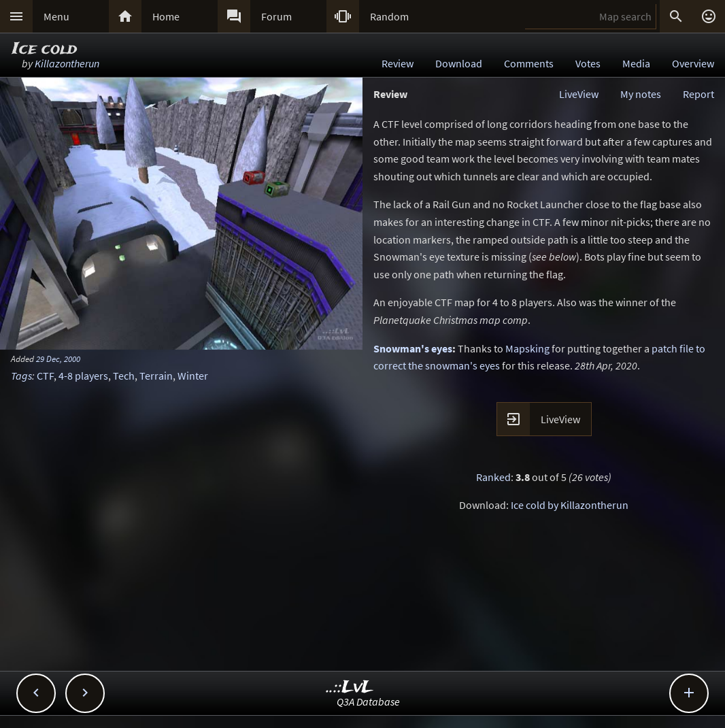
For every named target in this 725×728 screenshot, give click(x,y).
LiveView (579, 94)
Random (389, 16)
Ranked (493, 477)
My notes (641, 94)
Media (636, 63)
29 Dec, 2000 (58, 359)
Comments (529, 63)
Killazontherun (67, 63)
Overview (693, 63)
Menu (56, 16)
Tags (21, 376)
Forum (276, 16)
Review (398, 63)
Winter (193, 376)
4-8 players (83, 376)
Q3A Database (368, 701)
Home (166, 16)
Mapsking (527, 348)
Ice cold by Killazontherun (570, 505)
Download (459, 63)
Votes (588, 63)
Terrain (156, 376)
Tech (124, 376)
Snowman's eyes (413, 348)
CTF (45, 376)
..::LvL (350, 688)
